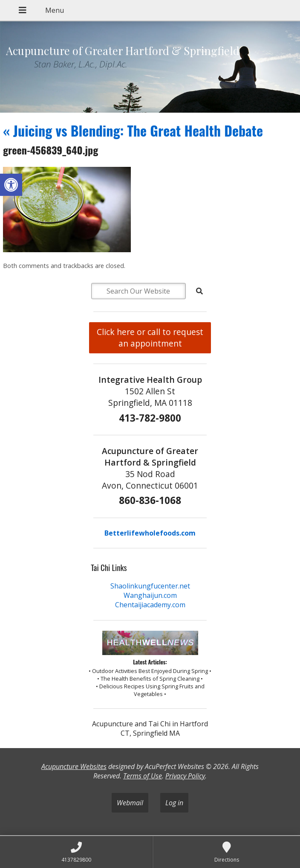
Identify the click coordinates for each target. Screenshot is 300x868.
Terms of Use (143, 776)
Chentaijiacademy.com (150, 605)
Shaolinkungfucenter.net (150, 586)
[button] (11, 185)
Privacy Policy (185, 776)
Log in (174, 803)
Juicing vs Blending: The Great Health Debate (133, 130)
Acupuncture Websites (74, 766)
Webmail (130, 803)
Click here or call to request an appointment (150, 338)
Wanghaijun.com (150, 595)
